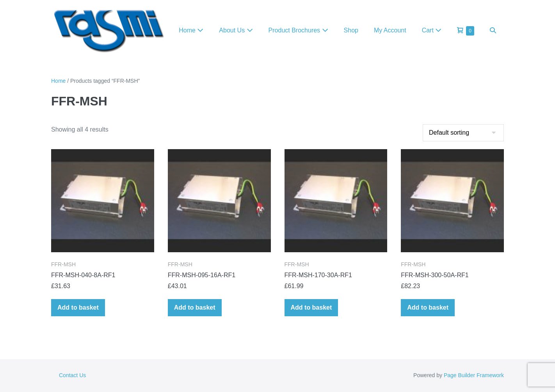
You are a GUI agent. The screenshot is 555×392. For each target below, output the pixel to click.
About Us (236, 30)
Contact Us (72, 375)
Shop (351, 30)
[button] (493, 30)
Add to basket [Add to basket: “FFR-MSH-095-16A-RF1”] (195, 307)
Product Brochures (298, 30)
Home (191, 30)
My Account (390, 30)
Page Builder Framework (474, 375)
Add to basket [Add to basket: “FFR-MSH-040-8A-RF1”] (78, 307)
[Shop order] (463, 133)
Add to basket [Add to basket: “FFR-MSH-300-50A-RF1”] (428, 307)
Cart (432, 30)
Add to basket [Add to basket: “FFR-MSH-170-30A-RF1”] (311, 307)
